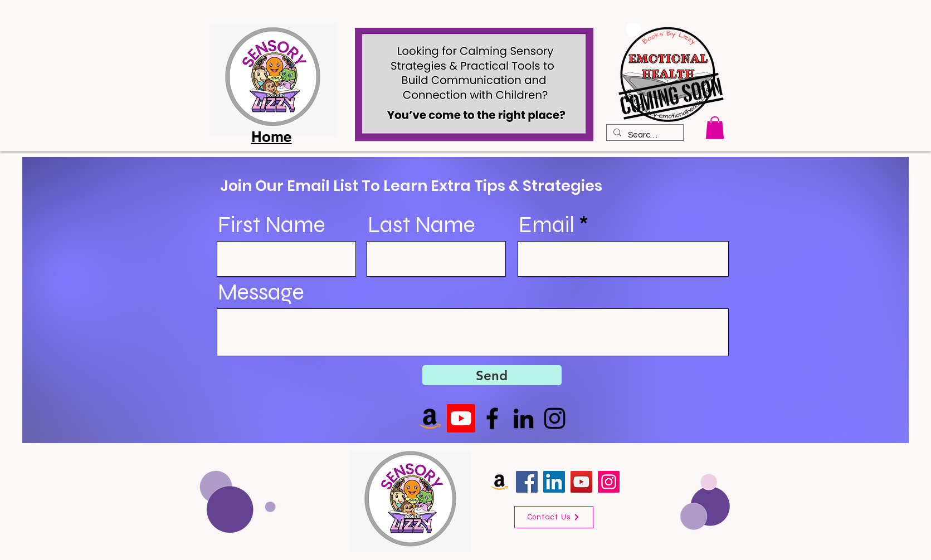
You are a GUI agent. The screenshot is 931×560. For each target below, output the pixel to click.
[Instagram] (555, 418)
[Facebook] (492, 418)
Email (547, 225)
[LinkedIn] (523, 418)
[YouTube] (581, 482)
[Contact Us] (554, 517)
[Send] (492, 375)
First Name (272, 225)
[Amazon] (499, 482)
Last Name (421, 225)
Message (261, 292)
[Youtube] (461, 418)
